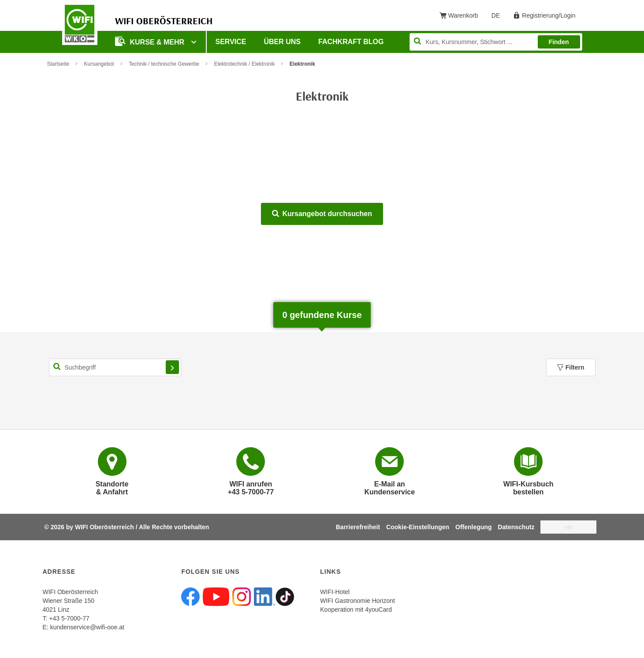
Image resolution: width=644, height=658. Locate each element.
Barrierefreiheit (358, 527)
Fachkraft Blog (351, 42)
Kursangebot (99, 64)
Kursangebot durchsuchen (322, 214)
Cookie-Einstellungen (418, 527)
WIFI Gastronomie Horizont (357, 601)
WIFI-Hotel (335, 592)
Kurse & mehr (151, 41)
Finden (559, 42)
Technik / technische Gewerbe (164, 64)
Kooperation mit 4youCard (356, 609)
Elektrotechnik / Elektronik (244, 64)
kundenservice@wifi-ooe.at (87, 627)
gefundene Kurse (322, 315)
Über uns (282, 42)
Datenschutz (516, 527)
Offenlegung (473, 527)
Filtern (571, 367)
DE (499, 17)
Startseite (58, 64)
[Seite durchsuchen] (496, 42)
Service (231, 42)
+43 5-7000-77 (69, 618)
